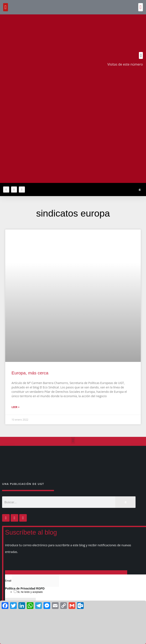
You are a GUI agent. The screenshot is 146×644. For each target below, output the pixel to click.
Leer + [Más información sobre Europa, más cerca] (15, 407)
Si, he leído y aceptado (30, 592)
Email (8, 581)
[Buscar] (125, 502)
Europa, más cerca (30, 373)
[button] (141, 7)
